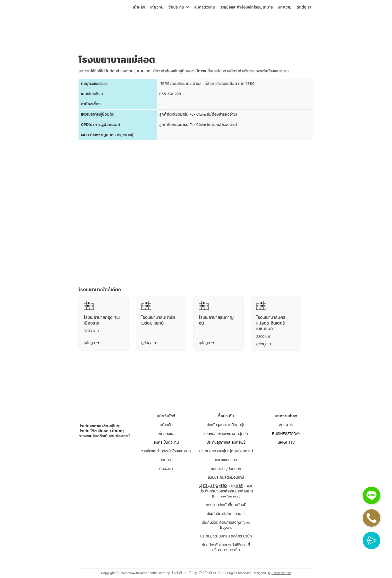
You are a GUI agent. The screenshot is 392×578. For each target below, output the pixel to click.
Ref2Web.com (281, 573)
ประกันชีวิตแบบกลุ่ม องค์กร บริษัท (226, 536)
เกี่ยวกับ (157, 7)
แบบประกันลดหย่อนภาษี (226, 478)
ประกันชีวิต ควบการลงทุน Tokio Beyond (226, 525)
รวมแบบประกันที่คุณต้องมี (226, 505)
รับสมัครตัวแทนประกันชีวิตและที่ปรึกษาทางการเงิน (226, 548)
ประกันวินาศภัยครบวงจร (226, 514)
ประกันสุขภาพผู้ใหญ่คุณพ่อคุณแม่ (226, 451)
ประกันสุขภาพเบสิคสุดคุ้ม (226, 425)
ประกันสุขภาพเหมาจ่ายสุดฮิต (226, 434)
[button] (179, 8)
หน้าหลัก (138, 7)
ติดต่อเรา (304, 7)
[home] (98, 3)
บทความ (285, 7)
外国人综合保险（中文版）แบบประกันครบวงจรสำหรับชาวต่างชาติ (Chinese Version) (226, 491)
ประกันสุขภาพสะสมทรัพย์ (226, 443)
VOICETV (286, 425)
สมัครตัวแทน (205, 7)
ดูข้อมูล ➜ (91, 343)
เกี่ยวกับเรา (166, 434)
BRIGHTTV (286, 443)
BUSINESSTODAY (286, 434)
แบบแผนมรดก (226, 460)
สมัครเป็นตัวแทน (166, 443)
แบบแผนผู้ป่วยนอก (226, 469)
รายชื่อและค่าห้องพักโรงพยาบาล (246, 7)
